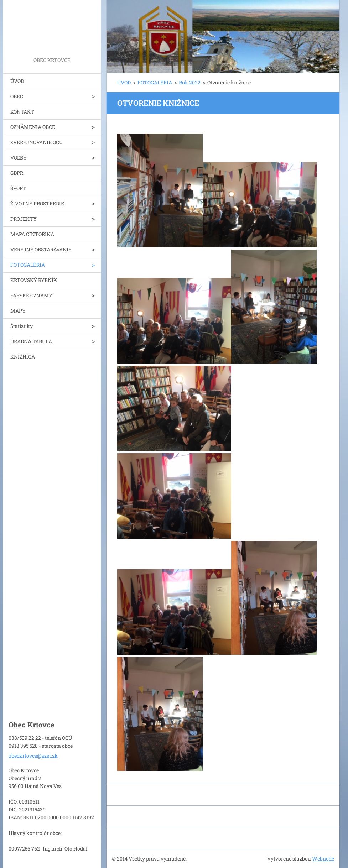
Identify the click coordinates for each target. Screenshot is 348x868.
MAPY (18, 311)
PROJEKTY (24, 219)
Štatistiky (22, 326)
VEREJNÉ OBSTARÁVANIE (41, 249)
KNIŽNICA (23, 357)
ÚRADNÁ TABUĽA (31, 341)
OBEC (17, 96)
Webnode (323, 859)
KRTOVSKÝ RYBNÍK (34, 280)
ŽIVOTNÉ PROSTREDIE (37, 203)
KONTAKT (22, 112)
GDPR (17, 173)
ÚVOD (17, 81)
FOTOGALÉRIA (28, 265)
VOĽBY (19, 158)
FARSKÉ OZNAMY (31, 295)
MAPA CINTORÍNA (32, 234)
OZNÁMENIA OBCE (33, 127)
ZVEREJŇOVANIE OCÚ (37, 142)
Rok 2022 (190, 82)
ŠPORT (18, 188)
